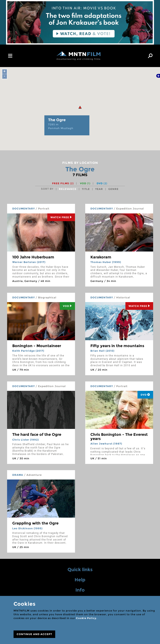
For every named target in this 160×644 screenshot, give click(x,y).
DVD (102, 183)
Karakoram (101, 257)
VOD (85, 183)
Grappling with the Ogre (35, 523)
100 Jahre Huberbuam (33, 257)
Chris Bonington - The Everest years (119, 437)
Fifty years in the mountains (117, 346)
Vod (67, 306)
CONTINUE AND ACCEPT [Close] (34, 634)
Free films (63, 183)
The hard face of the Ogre (37, 435)
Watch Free (61, 217)
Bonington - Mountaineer (37, 346)
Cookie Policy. (87, 618)
